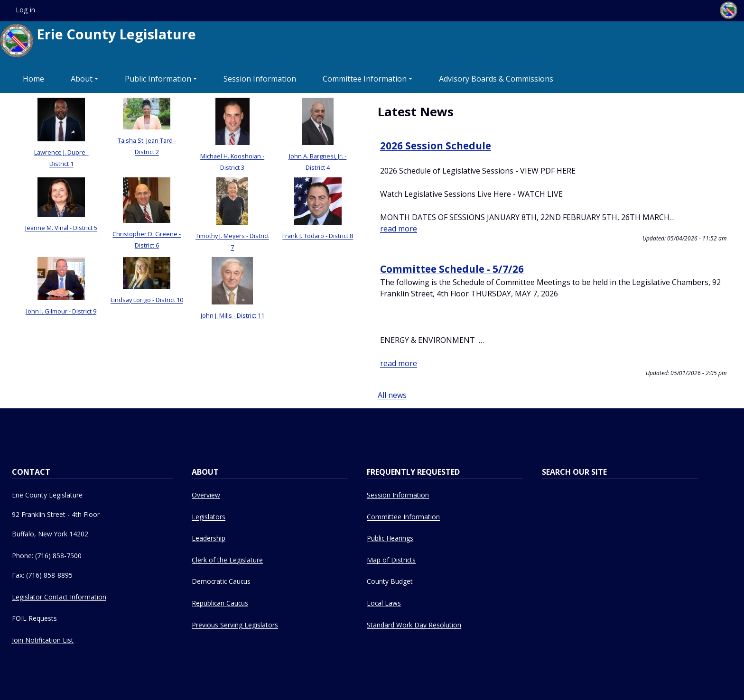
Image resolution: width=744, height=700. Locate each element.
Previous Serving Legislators (235, 625)
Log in (25, 10)
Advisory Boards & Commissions (496, 79)
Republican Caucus (220, 603)
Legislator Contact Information (59, 597)
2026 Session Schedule (436, 146)
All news (392, 395)
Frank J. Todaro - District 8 (318, 236)
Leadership (209, 538)
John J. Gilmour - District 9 (61, 311)
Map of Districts (391, 560)
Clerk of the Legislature (227, 560)
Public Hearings (390, 538)
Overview (206, 495)
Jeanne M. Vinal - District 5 (61, 228)
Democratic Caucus (221, 581)
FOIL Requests (34, 618)
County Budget (390, 581)
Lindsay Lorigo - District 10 (147, 300)
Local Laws (384, 603)
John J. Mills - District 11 (232, 315)
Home (33, 79)
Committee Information (365, 79)
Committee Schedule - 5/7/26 (452, 269)
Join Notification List (43, 640)
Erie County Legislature (98, 41)
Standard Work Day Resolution (414, 625)
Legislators (209, 517)
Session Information (260, 79)
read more (399, 229)
